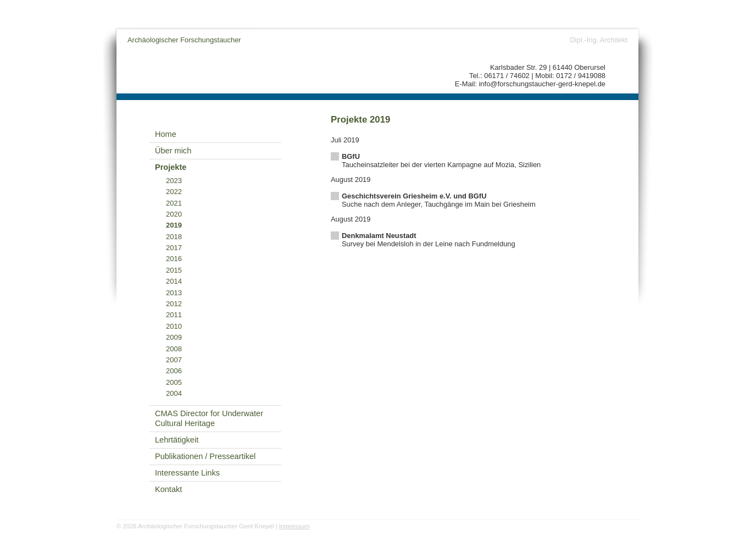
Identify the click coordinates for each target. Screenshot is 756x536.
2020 (174, 214)
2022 (174, 192)
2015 (174, 270)
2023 (174, 181)
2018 (174, 237)
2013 (174, 293)
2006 (174, 371)
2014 (174, 281)
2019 (174, 225)
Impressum (294, 526)
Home (166, 134)
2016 (174, 259)
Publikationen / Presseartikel (205, 456)
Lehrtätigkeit (177, 440)
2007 (174, 360)
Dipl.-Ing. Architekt (599, 40)
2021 (174, 203)
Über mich (173, 151)
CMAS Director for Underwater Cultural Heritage (209, 419)
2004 (174, 393)
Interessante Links (187, 473)
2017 (174, 248)
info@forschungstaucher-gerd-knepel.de (543, 84)
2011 (174, 315)
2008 (174, 349)
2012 (174, 304)
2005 (174, 382)
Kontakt (168, 489)
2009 (174, 337)
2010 (174, 326)
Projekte (171, 167)
